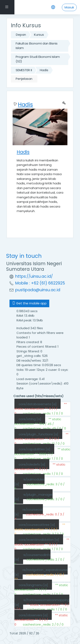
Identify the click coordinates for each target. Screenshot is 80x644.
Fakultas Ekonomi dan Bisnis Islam (37, 46)
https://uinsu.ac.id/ (34, 276)
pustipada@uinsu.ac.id (38, 290)
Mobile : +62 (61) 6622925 (40, 283)
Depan (21, 35)
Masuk (69, 7)
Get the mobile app (29, 303)
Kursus (39, 35)
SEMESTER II (24, 70)
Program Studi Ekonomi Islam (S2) (38, 59)
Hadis (44, 70)
